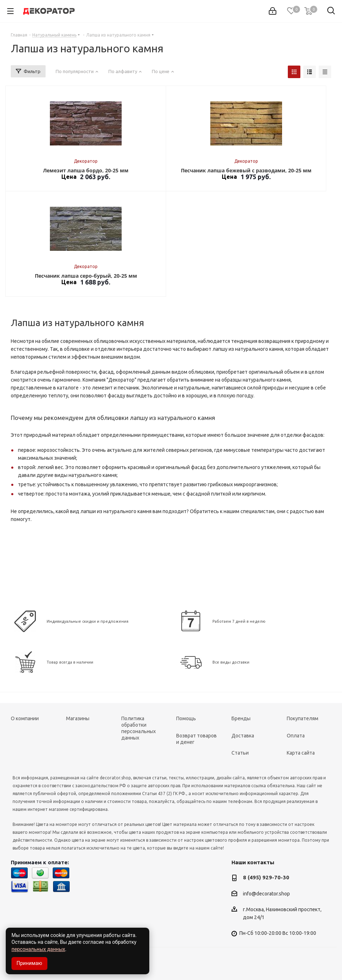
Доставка (243, 736)
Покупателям (303, 718)
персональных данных (38, 949)
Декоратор (86, 161)
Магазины (78, 718)
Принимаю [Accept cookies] (29, 963)
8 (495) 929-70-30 (266, 877)
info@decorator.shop (266, 894)
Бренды (241, 718)
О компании (25, 718)
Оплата (296, 736)
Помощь (186, 718)
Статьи (240, 753)
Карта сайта (301, 753)
